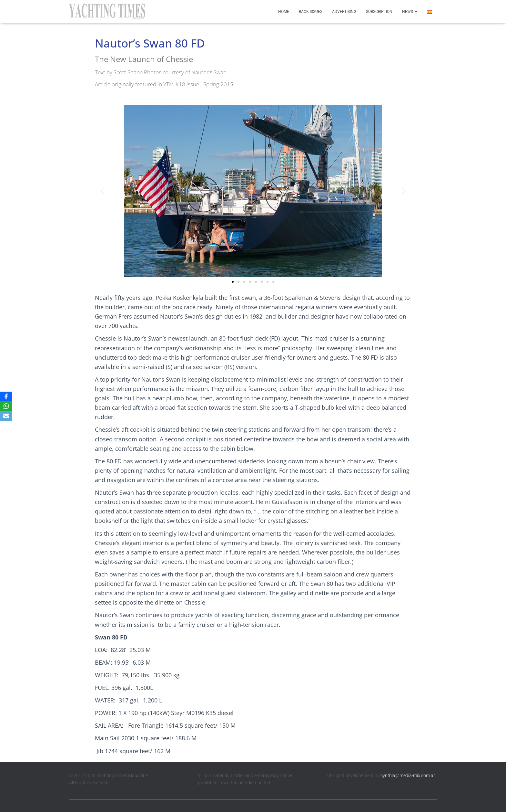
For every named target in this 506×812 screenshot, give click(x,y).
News (410, 12)
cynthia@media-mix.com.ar (408, 775)
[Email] (6, 416)
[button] (102, 191)
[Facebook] (6, 396)
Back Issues (311, 12)
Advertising (344, 12)
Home (284, 12)
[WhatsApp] (6, 406)
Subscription (379, 12)
